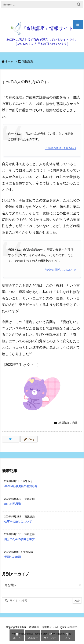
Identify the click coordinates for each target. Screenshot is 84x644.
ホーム (9, 61)
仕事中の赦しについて (18, 522)
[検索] (79, 4)
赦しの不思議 (12, 504)
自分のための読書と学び (19, 539)
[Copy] (29, 439)
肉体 (75, 423)
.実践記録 (28, 61)
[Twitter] (11, 439)
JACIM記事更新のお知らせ (21, 486)
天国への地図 (12, 557)
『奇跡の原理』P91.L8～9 (60, 148)
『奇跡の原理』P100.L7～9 (60, 270)
